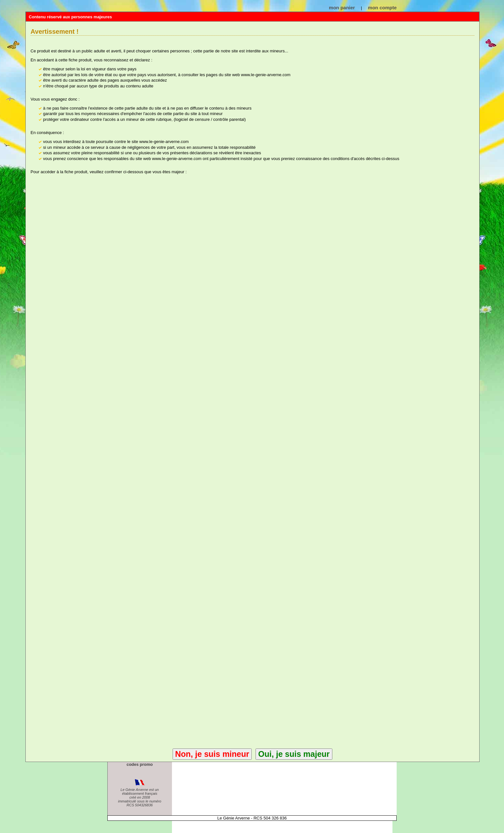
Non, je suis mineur (212, 754)
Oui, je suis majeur (294, 754)
